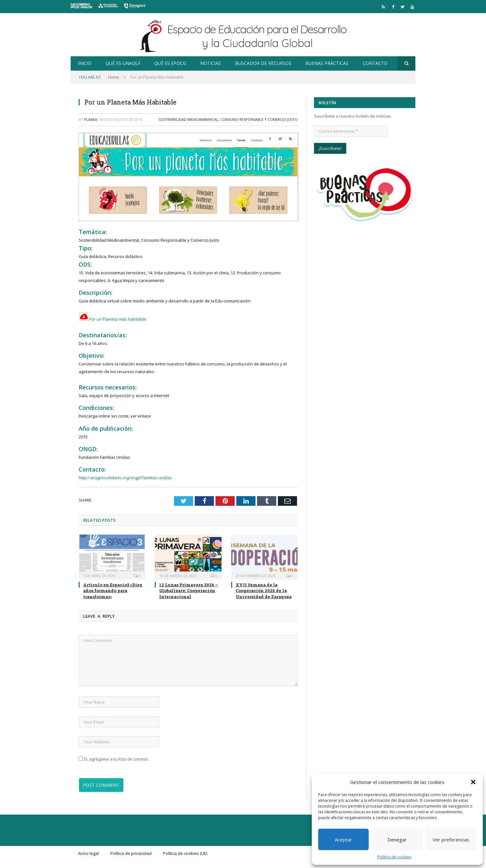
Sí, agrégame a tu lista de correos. (114, 759)
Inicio (85, 63)
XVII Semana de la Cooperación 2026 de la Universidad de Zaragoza (264, 590)
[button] (473, 782)
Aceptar (343, 840)
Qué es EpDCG (170, 63)
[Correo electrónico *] (351, 131)
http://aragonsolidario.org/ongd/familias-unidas (125, 478)
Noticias (211, 63)
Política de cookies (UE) (185, 853)
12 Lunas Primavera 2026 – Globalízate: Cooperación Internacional (189, 590)
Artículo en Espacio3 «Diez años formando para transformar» (113, 590)
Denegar (397, 840)
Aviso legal (88, 853)
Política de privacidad (131, 853)
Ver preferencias (451, 840)
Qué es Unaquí (123, 63)
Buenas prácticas (327, 63)
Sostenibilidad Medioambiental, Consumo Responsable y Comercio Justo (228, 119)
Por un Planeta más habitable (113, 319)
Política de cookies (394, 857)
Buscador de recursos (263, 63)
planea (91, 119)
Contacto (375, 63)
